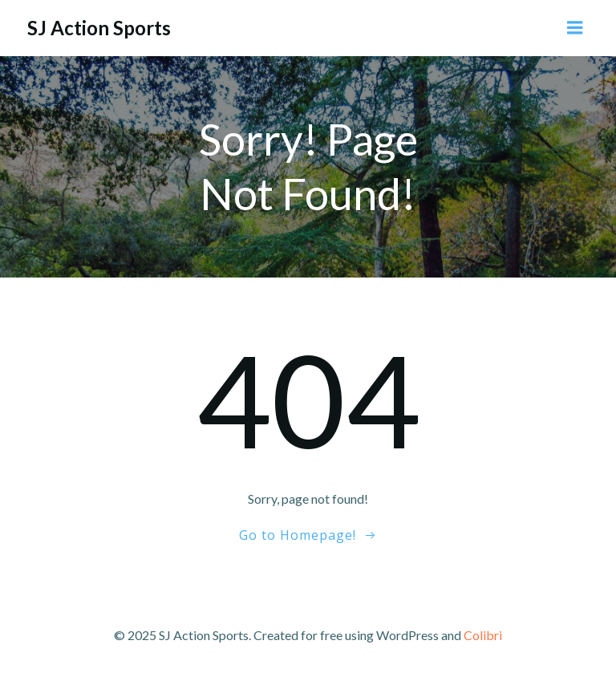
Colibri (483, 635)
